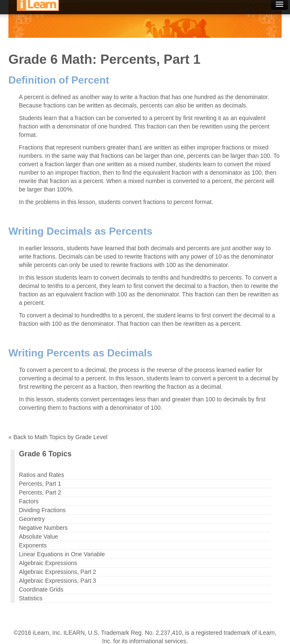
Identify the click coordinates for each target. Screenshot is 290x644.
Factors (29, 501)
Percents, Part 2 (40, 492)
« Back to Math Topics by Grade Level (58, 437)
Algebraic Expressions (48, 563)
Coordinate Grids (41, 589)
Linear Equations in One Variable (62, 554)
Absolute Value (38, 537)
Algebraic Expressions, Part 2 (58, 572)
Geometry (32, 519)
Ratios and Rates (41, 475)
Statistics (31, 598)
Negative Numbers (43, 528)
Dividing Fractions (42, 510)
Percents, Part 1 (40, 484)
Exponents (33, 545)
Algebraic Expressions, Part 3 (58, 581)
